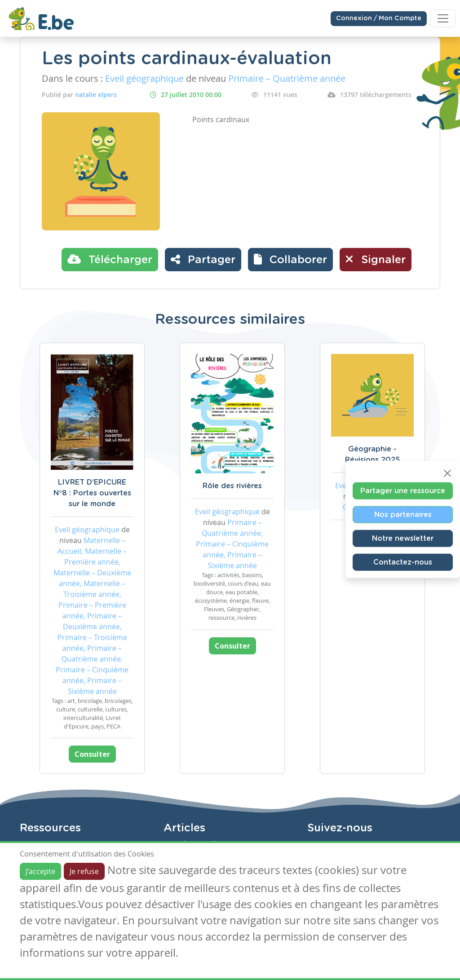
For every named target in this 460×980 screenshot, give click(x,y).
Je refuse (84, 871)
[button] (290, 260)
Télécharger (110, 259)
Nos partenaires (403, 515)
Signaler (376, 259)
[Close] (447, 473)
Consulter (92, 754)
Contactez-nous (403, 562)
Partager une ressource (403, 491)
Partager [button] (203, 259)
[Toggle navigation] (443, 18)
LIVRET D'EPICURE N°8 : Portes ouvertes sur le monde (92, 493)
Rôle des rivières (232, 486)
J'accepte (40, 871)
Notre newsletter (403, 539)
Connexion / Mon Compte (379, 18)
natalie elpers (96, 95)
